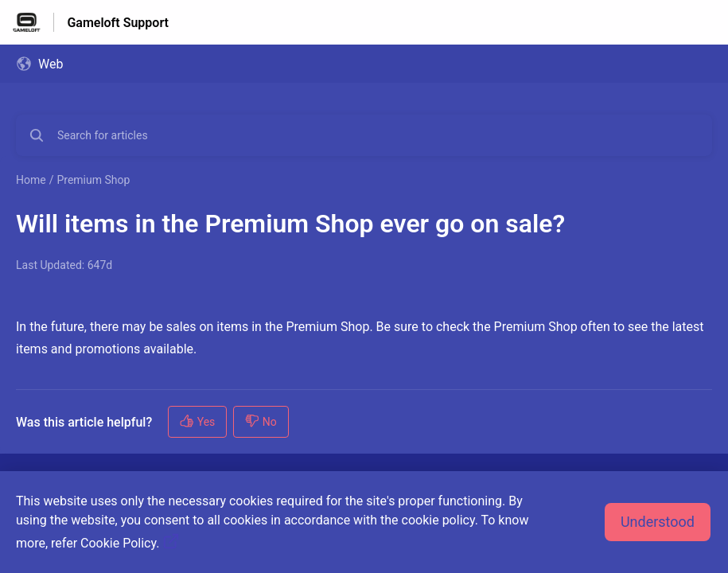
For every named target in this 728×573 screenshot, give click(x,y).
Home (31, 180)
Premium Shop (93, 180)
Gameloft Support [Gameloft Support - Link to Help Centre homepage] (118, 23)
